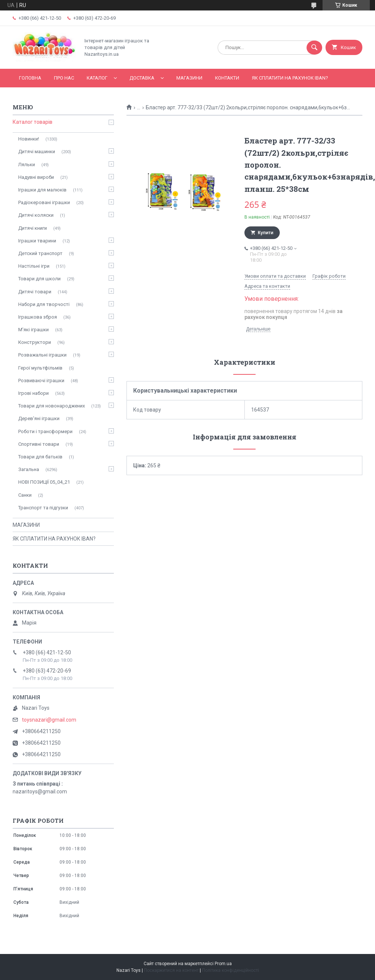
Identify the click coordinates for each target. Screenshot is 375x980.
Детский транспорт (40, 253)
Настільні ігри (34, 266)
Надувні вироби (36, 177)
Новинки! (29, 139)
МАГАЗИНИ (189, 78)
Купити (266, 233)
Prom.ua (223, 964)
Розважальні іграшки (42, 355)
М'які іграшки (33, 330)
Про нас (64, 78)
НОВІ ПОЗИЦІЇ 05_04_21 (44, 482)
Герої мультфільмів (40, 368)
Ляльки (27, 165)
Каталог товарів (33, 122)
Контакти (227, 78)
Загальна (29, 469)
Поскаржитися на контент (171, 970)
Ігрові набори (33, 393)
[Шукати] (314, 48)
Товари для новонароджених (52, 406)
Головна (30, 78)
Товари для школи (39, 279)
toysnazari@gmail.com (49, 720)
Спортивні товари (39, 444)
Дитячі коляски (36, 215)
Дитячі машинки (37, 151)
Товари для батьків (40, 457)
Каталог (97, 78)
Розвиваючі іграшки (41, 381)
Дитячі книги (33, 228)
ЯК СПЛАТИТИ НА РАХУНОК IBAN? (290, 78)
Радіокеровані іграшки (44, 202)
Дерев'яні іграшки (39, 418)
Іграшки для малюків (42, 190)
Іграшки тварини (37, 241)
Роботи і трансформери (45, 431)
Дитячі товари (35, 292)
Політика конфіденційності (230, 970)
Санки (25, 495)
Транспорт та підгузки (43, 508)
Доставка (142, 78)
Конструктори (35, 342)
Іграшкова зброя (38, 317)
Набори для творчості (44, 304)
